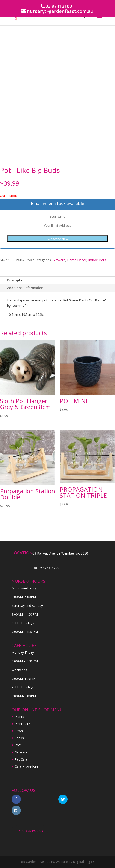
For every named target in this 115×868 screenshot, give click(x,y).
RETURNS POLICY (30, 831)
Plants (19, 717)
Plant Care (22, 724)
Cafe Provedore (27, 766)
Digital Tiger (84, 862)
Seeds (19, 738)
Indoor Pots (97, 260)
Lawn (19, 731)
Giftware (59, 260)
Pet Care (21, 759)
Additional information (25, 288)
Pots (18, 745)
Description (16, 280)
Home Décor (77, 260)
